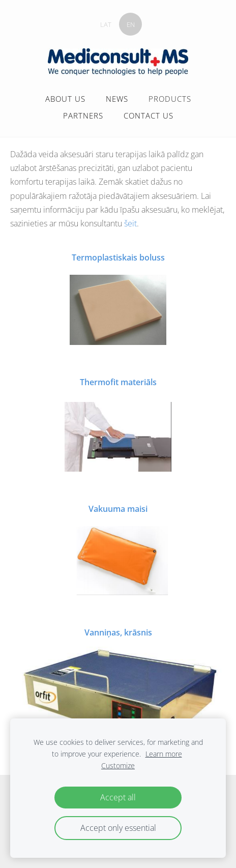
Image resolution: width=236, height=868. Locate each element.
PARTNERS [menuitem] (83, 115)
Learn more (164, 754)
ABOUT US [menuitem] (65, 99)
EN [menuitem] (131, 24)
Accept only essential (118, 828)
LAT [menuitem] (106, 24)
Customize (118, 765)
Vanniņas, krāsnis (118, 632)
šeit (130, 223)
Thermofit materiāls (118, 382)
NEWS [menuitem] (117, 99)
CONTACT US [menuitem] (149, 115)
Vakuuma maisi (118, 509)
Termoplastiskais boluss (118, 257)
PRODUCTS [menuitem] (170, 99)
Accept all (118, 797)
